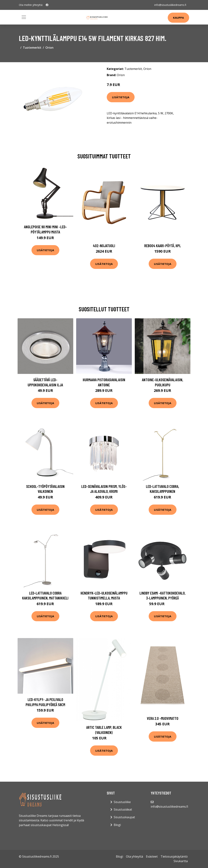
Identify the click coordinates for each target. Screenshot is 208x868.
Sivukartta (181, 861)
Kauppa (178, 18)
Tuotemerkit (32, 48)
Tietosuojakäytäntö (174, 856)
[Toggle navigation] (24, 17)
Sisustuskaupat (124, 817)
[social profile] (47, 5)
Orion (49, 48)
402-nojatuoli (104, 246)
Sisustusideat (123, 809)
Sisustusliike (122, 802)
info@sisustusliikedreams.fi (170, 5)
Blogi (117, 825)
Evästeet (152, 856)
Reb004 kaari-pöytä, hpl (163, 246)
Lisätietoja (121, 97)
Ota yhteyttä (134, 856)
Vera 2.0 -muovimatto (163, 718)
